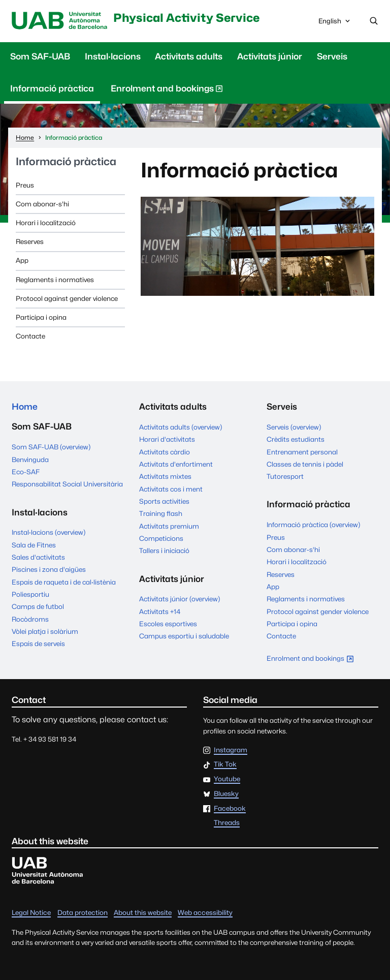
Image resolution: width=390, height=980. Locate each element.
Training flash (161, 513)
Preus (25, 185)
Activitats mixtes (165, 476)
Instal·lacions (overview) (48, 532)
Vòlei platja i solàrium (45, 631)
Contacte (30, 336)
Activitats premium (169, 526)
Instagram (231, 750)
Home (25, 407)
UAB (59, 21)
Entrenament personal (302, 452)
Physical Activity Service (186, 18)
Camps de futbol (38, 606)
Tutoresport (285, 476)
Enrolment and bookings (167, 90)
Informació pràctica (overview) (313, 525)
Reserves (30, 241)
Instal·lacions (113, 56)
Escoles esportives (168, 624)
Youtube (227, 779)
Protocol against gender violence (67, 298)
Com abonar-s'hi (42, 204)
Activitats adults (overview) (181, 427)
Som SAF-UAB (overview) (51, 447)
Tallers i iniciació (164, 550)
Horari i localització (46, 223)
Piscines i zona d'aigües (49, 569)
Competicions (161, 538)
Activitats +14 (160, 611)
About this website (143, 912)
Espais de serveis (38, 644)
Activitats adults (189, 56)
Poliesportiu (30, 594)
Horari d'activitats (167, 439)
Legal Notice (31, 912)
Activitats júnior (270, 56)
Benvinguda (30, 460)
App (22, 260)
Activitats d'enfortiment (176, 464)
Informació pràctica (52, 88)
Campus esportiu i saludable (184, 636)
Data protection (83, 912)
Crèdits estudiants (296, 439)
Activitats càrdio (165, 452)
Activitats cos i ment (171, 489)
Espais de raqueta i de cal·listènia (64, 582)
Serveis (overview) (294, 427)
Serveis (332, 56)
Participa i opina (41, 317)
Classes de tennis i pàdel (305, 464)
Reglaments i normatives (55, 280)
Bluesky (226, 794)
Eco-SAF (26, 472)
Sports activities (164, 501)
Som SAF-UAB (40, 56)
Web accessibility (205, 912)
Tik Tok (225, 764)
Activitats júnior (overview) (180, 599)
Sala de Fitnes (34, 545)
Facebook (230, 809)
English (335, 23)
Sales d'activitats (38, 557)
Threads (227, 823)
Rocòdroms (30, 619)
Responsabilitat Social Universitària (67, 484)
